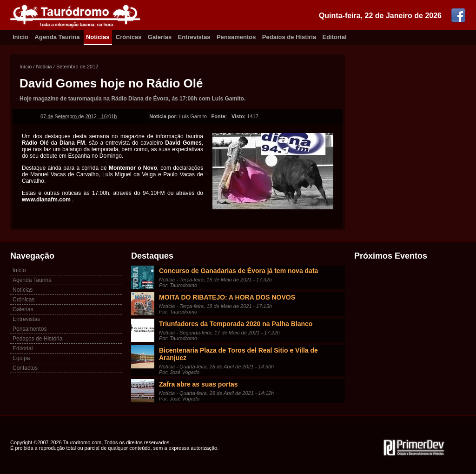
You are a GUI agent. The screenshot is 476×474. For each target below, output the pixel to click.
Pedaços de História (37, 339)
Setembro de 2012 (77, 67)
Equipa (21, 358)
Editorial (335, 37)
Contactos (25, 368)
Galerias (160, 37)
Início (26, 67)
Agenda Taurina (57, 37)
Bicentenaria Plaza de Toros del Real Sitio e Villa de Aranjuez (238, 354)
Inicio (20, 37)
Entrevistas (194, 37)
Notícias (98, 37)
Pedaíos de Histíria (289, 37)
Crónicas (129, 37)
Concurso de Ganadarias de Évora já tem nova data (238, 271)
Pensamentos (236, 37)
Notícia (44, 67)
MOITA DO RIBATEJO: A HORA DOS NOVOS (227, 297)
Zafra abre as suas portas (198, 384)
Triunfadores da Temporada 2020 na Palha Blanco (236, 324)
